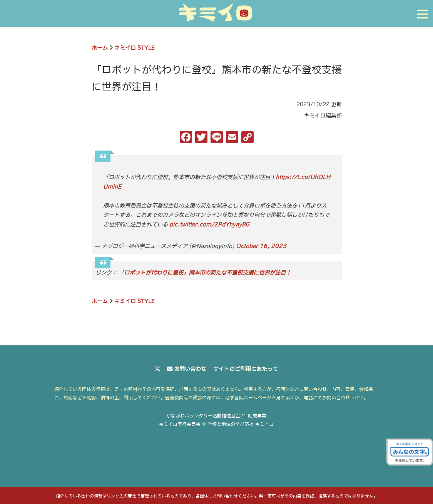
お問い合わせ (190, 369)
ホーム (100, 48)
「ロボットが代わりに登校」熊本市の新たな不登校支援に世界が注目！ (205, 273)
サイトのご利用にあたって (246, 369)
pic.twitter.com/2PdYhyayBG (209, 224)
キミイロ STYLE (135, 48)
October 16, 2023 (261, 246)
